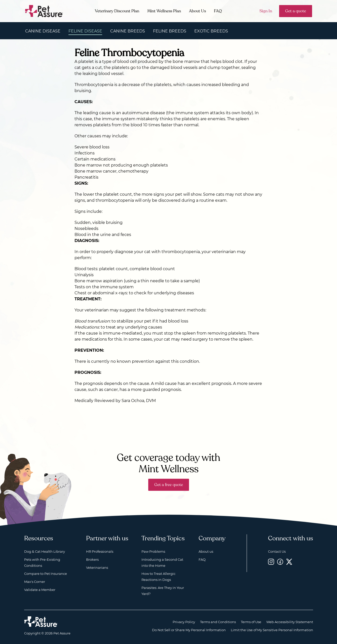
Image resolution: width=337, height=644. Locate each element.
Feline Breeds (170, 31)
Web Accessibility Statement (290, 622)
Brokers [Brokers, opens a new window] (92, 559)
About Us (197, 11)
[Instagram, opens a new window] (271, 562)
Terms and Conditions (218, 622)
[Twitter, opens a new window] (289, 562)
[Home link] (41, 622)
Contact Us (277, 551)
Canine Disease (43, 31)
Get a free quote (169, 485)
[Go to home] (44, 11)
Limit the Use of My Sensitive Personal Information (272, 630)
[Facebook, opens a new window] (280, 562)
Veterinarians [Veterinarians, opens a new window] (97, 568)
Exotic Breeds (211, 31)
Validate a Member (40, 590)
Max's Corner (35, 582)
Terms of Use (251, 622)
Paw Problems (153, 551)
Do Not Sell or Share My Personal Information (189, 630)
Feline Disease (85, 31)
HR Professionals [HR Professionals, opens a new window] (100, 551)
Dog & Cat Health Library (45, 551)
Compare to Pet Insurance (46, 574)
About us (206, 551)
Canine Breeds (128, 31)
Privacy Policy (184, 622)
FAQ (218, 11)
